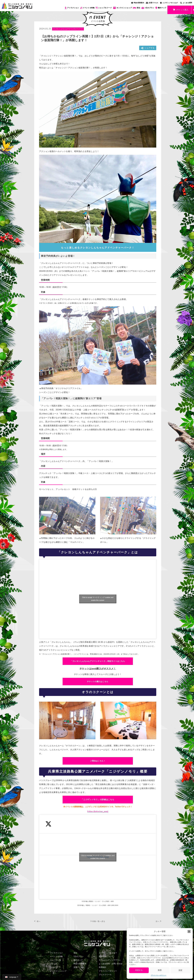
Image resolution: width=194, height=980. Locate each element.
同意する (139, 970)
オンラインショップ (122, 8)
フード (53, 967)
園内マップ (161, 8)
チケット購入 (181, 10)
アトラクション (72, 8)
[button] (189, 931)
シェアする (148, 48)
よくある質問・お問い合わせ (111, 964)
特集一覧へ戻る (99, 921)
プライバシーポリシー (159, 975)
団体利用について (106, 956)
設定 (181, 970)
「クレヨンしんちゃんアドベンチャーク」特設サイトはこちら (98, 661)
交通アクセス (152, 3)
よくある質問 (186, 3)
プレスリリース (105, 975)
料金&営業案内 (138, 3)
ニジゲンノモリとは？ (169, 3)
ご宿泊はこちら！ (98, 761)
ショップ (54, 964)
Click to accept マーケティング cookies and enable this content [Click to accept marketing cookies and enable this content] (98, 599)
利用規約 (103, 967)
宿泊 (136, 8)
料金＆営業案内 (80, 964)
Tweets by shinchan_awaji (98, 857)
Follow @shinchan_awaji (98, 811)
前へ (39, 921)
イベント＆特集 (87, 8)
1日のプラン (148, 8)
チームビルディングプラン (110, 960)
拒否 (160, 970)
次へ (157, 921)
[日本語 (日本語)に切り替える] (12, 977)
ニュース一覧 (56, 960)
